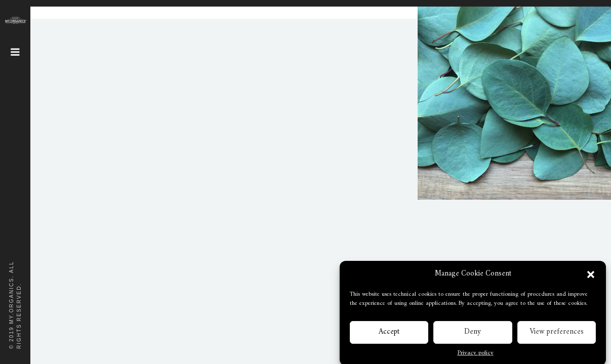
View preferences (557, 335)
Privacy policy (476, 356)
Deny (473, 335)
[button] (591, 278)
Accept (389, 335)
